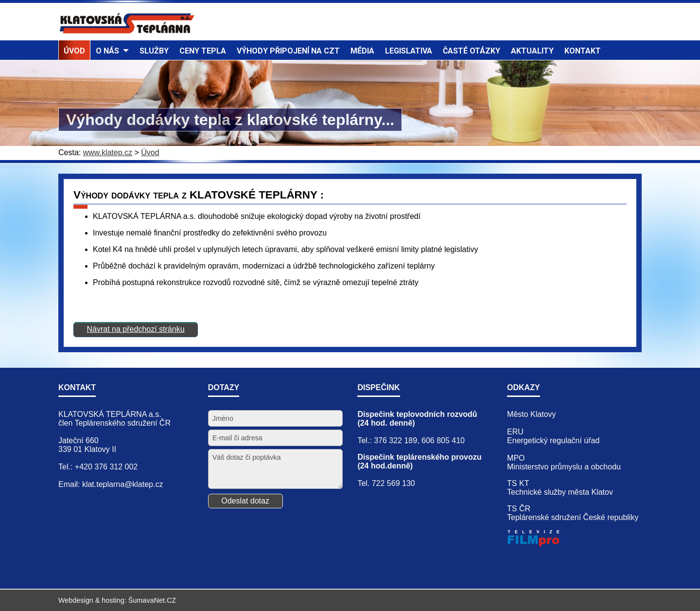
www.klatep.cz (108, 153)
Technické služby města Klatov (560, 492)
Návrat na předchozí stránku (136, 329)
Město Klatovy (531, 414)
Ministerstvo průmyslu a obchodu (564, 467)
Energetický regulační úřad (553, 440)
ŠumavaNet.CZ (152, 600)
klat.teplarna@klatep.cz (123, 484)
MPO (516, 458)
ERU (515, 432)
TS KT (518, 483)
